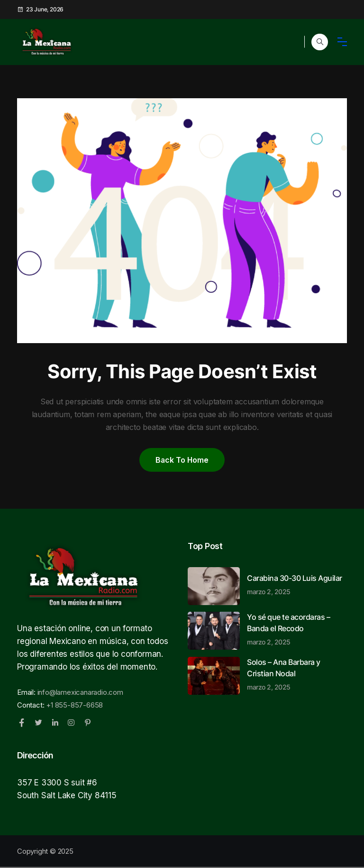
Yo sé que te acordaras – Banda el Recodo (297, 629)
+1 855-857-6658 (74, 705)
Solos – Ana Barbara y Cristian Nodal (297, 674)
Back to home (182, 460)
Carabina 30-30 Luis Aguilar (297, 585)
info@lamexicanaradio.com (80, 693)
